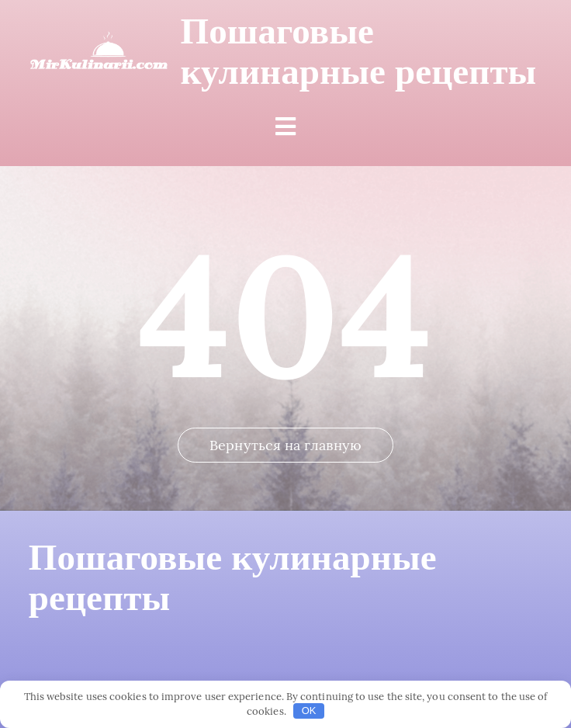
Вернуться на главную (285, 445)
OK (309, 711)
